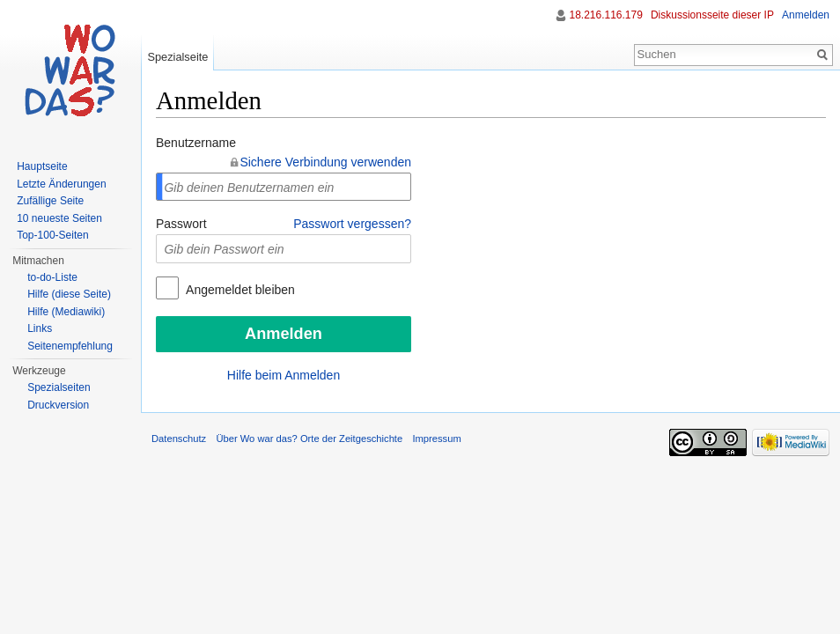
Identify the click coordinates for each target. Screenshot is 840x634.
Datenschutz (179, 439)
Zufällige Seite (50, 201)
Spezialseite (177, 57)
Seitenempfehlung (70, 346)
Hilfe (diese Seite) (69, 294)
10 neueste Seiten (59, 218)
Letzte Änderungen (61, 184)
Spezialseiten (59, 387)
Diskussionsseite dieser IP (712, 15)
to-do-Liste (52, 277)
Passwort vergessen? (352, 224)
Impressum (436, 439)
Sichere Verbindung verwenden (325, 162)
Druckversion (58, 405)
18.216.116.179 (605, 15)
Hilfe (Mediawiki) (66, 312)
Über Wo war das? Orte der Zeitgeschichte (309, 439)
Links (40, 328)
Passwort (181, 224)
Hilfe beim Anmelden (284, 375)
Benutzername (196, 143)
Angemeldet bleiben (239, 290)
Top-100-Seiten (52, 235)
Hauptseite (42, 166)
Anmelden (806, 15)
